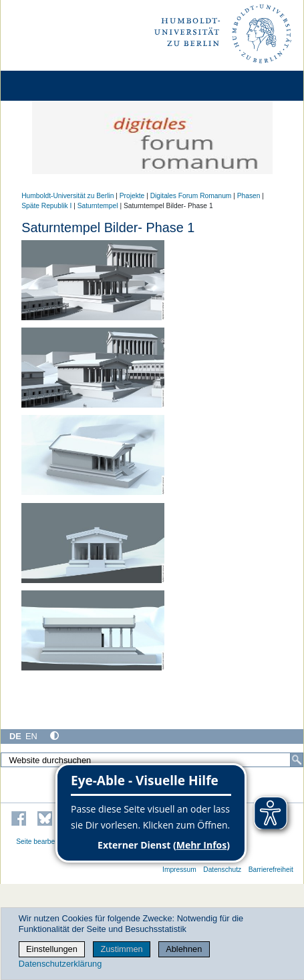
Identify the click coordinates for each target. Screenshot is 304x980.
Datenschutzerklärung (60, 964)
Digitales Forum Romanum (191, 196)
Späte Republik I (46, 206)
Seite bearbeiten (41, 842)
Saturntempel (98, 206)
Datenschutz (222, 870)
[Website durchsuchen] (152, 760)
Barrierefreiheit (271, 870)
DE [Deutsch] (15, 736)
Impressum (179, 870)
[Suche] (297, 760)
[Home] (48, 86)
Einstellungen (52, 949)
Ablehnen (184, 949)
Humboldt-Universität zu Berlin (67, 196)
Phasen (249, 196)
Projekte (132, 196)
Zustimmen (121, 949)
